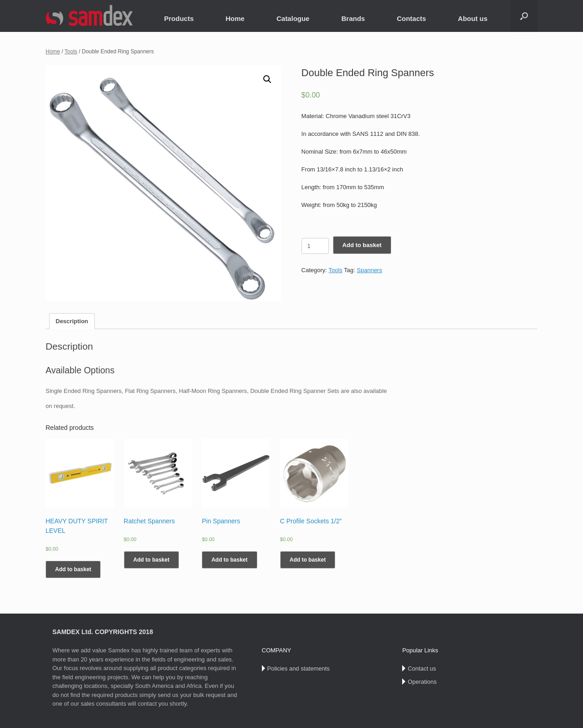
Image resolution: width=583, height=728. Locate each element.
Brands (353, 18)
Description (72, 321)
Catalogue (293, 18)
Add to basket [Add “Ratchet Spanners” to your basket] (151, 560)
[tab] (72, 321)
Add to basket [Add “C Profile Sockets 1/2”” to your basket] (308, 560)
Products (179, 18)
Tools (71, 52)
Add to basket (362, 245)
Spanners (369, 270)
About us (473, 18)
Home (235, 18)
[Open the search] (524, 16)
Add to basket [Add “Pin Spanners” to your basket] (229, 560)
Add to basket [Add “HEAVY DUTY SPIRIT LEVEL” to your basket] (73, 569)
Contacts (411, 18)
